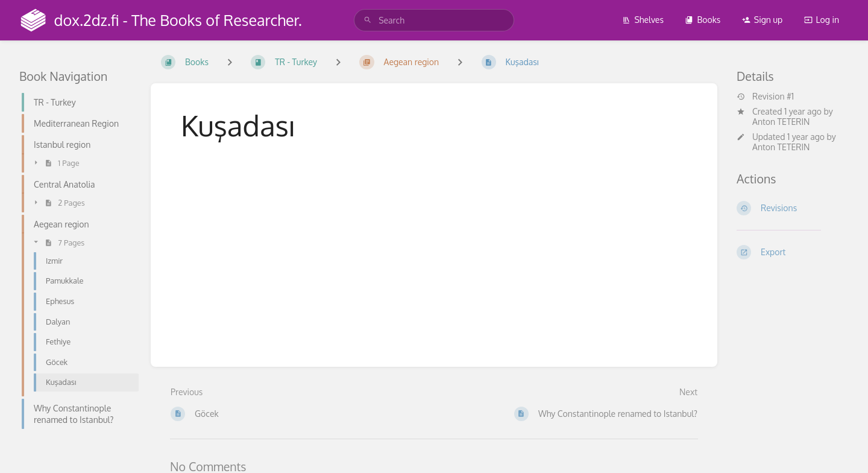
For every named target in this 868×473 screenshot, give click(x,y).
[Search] (368, 20)
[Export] (793, 252)
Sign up (762, 20)
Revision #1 (765, 97)
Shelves (643, 20)
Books (703, 20)
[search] (434, 20)
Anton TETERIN (781, 122)
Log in (822, 20)
